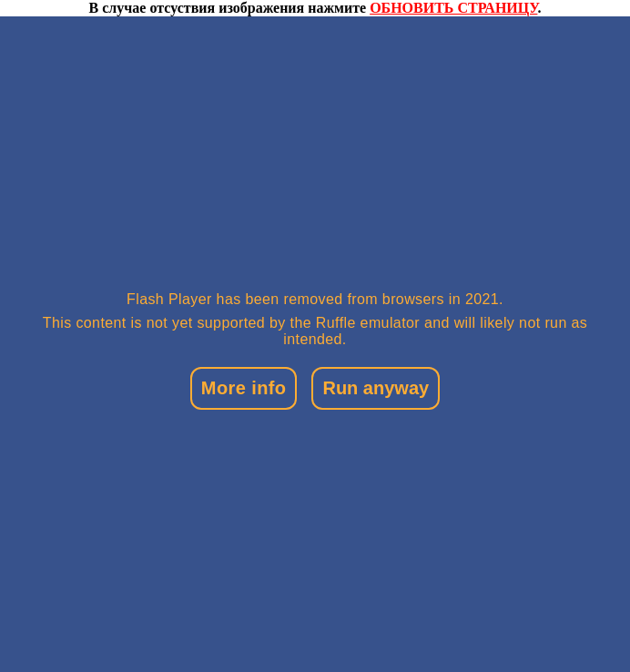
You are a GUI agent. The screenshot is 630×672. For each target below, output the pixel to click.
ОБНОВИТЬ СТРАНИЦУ (453, 8)
